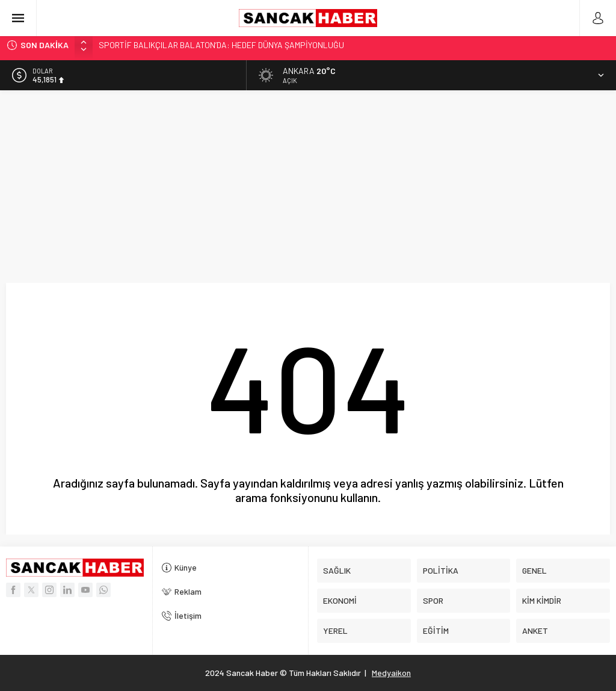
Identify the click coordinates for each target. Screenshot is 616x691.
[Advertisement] (308, 181)
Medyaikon (391, 673)
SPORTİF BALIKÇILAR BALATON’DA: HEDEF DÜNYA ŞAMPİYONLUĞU (221, 45)
